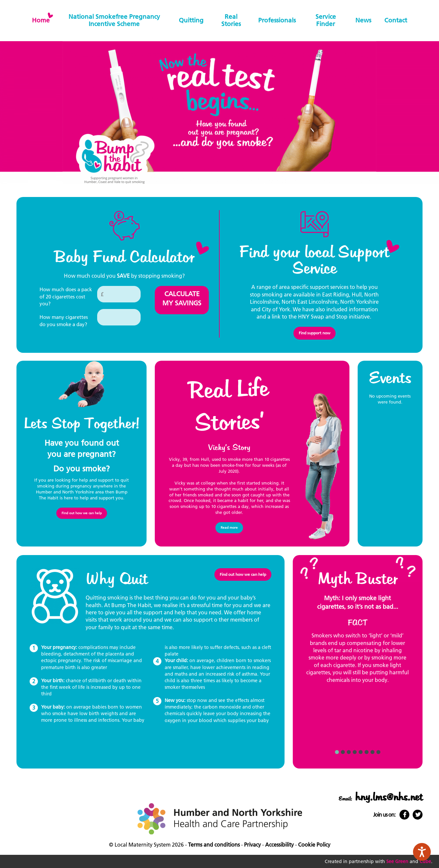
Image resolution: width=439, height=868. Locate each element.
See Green (397, 861)
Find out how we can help (82, 513)
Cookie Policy (314, 845)
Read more (229, 528)
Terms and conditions (214, 845)
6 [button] (367, 752)
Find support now (315, 333)
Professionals (277, 20)
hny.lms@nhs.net (389, 797)
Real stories (231, 20)
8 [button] (378, 752)
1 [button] (337, 752)
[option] (358, 642)
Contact (396, 20)
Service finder (326, 20)
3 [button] (349, 752)
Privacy (252, 845)
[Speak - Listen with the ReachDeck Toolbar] (422, 852)
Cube (425, 861)
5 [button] (361, 752)
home (41, 20)
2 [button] (343, 752)
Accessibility (279, 845)
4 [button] (355, 752)
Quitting (191, 20)
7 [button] (372, 752)
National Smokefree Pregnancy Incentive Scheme (114, 20)
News (363, 20)
